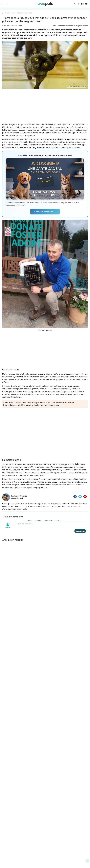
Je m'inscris (45, 736)
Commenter (80, 531)
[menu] (3, 4)
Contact (28, 839)
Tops (6, 641)
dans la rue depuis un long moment (28, 147)
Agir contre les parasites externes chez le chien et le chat (78, 834)
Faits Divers (9, 633)
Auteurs (28, 824)
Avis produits (30, 843)
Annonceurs (29, 828)
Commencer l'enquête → (45, 211)
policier (76, 464)
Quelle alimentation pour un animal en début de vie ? (77, 843)
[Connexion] (75, 4)
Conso (6, 648)
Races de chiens (9, 820)
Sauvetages (9, 645)
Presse (27, 835)
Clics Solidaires (9, 832)
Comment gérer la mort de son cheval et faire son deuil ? (77, 823)
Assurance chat (9, 847)
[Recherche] (7, 4)
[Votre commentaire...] (51, 525)
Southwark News (57, 139)
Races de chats (9, 824)
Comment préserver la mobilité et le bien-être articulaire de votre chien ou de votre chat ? (77, 853)
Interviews (7, 839)
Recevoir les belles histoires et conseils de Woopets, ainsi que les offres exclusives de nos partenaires (45, 731)
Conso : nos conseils (11, 835)
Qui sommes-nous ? (33, 820)
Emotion (7, 637)
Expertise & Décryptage (14, 656)
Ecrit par (62, 26)
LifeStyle (6, 828)
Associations (30, 832)
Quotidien (8, 652)
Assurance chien (10, 843)
